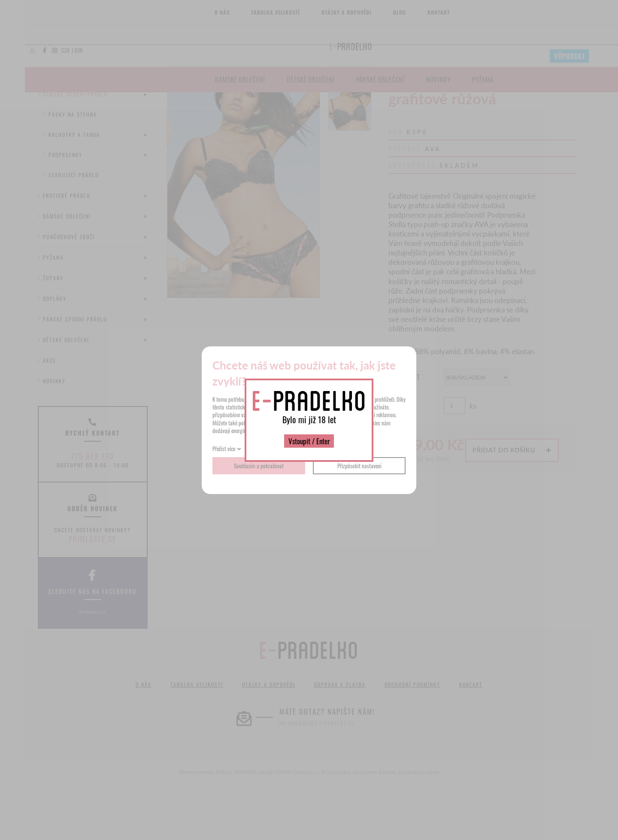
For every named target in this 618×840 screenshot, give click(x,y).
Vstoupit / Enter (309, 441)
